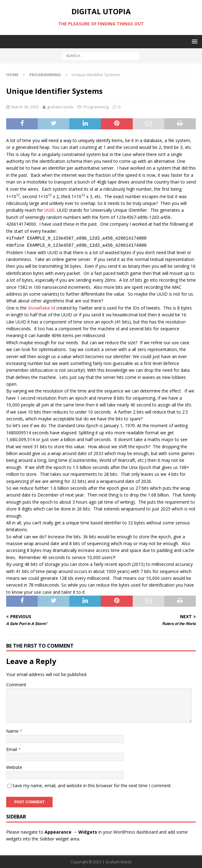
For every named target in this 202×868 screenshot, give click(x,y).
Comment (16, 685)
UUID (49, 210)
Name (13, 731)
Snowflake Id (41, 308)
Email (12, 749)
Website (14, 767)
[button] (193, 41)
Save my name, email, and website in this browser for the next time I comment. (92, 786)
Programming (96, 107)
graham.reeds (60, 107)
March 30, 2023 (25, 107)
